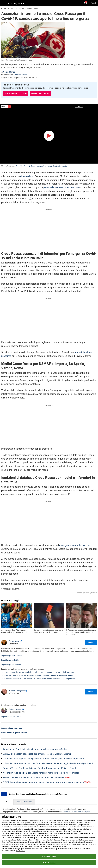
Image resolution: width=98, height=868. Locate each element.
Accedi (93, 3)
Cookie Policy (20, 851)
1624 (50, 823)
